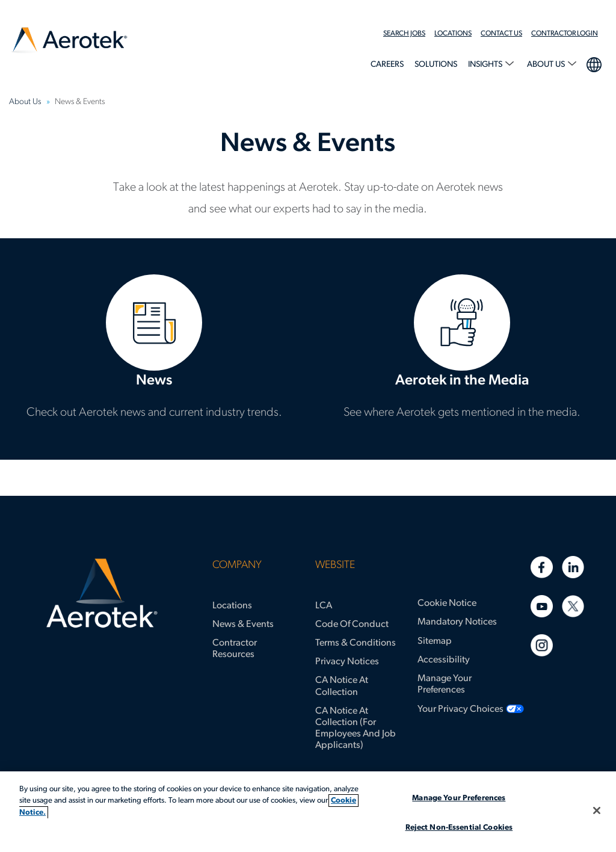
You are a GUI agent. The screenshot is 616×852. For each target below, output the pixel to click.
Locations (453, 34)
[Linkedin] (573, 567)
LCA (324, 606)
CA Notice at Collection (342, 686)
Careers (387, 65)
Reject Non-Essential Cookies (459, 828)
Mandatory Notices (457, 622)
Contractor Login (565, 34)
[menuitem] (409, 34)
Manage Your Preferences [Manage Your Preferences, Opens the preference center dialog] (459, 798)
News (154, 349)
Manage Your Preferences (445, 684)
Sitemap (435, 641)
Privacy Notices (347, 662)
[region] (308, 812)
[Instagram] (542, 645)
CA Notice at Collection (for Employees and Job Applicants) (356, 729)
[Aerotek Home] (102, 593)
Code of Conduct (352, 625)
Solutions (436, 65)
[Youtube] (542, 606)
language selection (593, 63)
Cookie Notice (447, 603)
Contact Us (501, 34)
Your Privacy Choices (460, 709)
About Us (547, 65)
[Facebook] (542, 567)
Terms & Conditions (356, 643)
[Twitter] (573, 606)
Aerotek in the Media (462, 349)
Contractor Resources (235, 649)
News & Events (243, 625)
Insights (486, 65)
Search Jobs (404, 34)
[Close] (597, 810)
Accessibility (444, 660)
